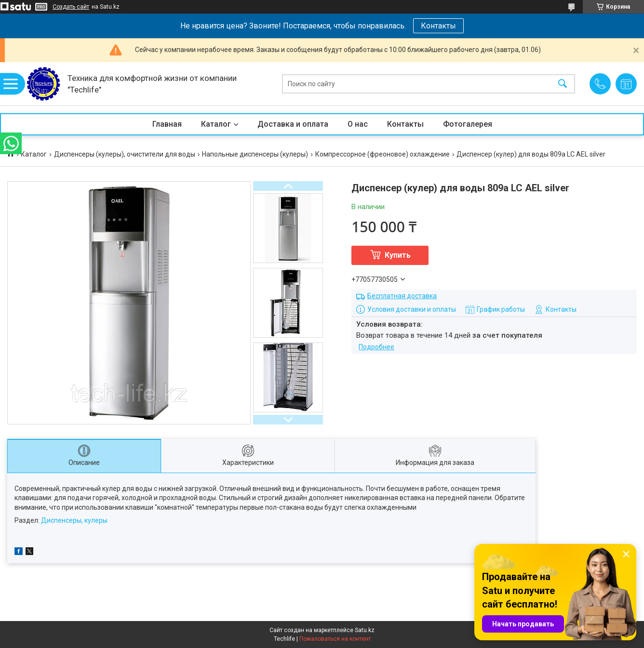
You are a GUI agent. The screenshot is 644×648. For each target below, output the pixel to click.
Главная (167, 124)
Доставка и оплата (293, 124)
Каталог (216, 124)
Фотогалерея (468, 124)
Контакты (438, 26)
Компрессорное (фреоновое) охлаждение (382, 154)
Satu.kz (365, 630)
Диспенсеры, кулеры (74, 520)
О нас (358, 124)
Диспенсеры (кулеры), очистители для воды (125, 154)
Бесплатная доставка (402, 296)
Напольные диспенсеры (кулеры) (255, 154)
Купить (398, 255)
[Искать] (563, 84)
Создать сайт (71, 7)
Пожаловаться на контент (335, 639)
